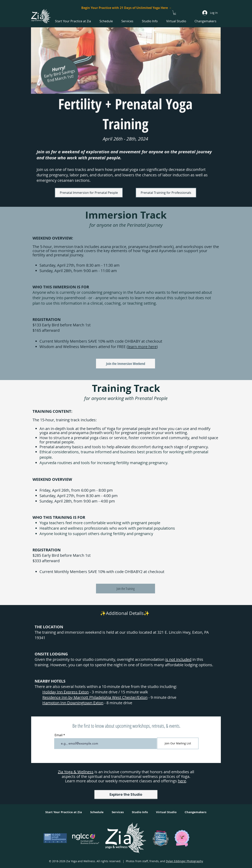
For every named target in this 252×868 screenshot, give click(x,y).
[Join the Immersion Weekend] (126, 364)
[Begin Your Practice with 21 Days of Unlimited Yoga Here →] (126, 8)
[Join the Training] (126, 589)
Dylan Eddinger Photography (184, 861)
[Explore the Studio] (126, 794)
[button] (175, 13)
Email (59, 735)
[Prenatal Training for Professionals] (166, 193)
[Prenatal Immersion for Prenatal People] (89, 193)
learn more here (142, 347)
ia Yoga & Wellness (77, 772)
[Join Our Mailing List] (178, 743)
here (182, 781)
